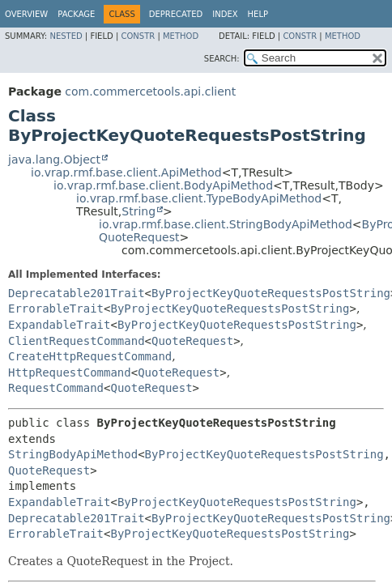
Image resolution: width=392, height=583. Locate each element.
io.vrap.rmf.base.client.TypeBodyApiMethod (199, 198)
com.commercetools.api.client (150, 91)
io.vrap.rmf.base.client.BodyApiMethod (163, 185)
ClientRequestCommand (77, 341)
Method (181, 36)
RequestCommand (56, 388)
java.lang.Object (54, 160)
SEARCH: (222, 59)
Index (225, 14)
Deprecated (176, 14)
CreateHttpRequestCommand (90, 356)
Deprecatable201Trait (77, 293)
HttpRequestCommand (70, 372)
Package (76, 14)
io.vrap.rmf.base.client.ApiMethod (126, 172)
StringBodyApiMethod (73, 454)
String (138, 211)
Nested (66, 36)
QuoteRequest (139, 237)
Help (258, 14)
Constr (138, 36)
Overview (26, 14)
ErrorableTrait (56, 309)
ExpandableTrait (59, 325)
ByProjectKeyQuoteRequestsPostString (271, 293)
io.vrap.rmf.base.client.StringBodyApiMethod (226, 224)
